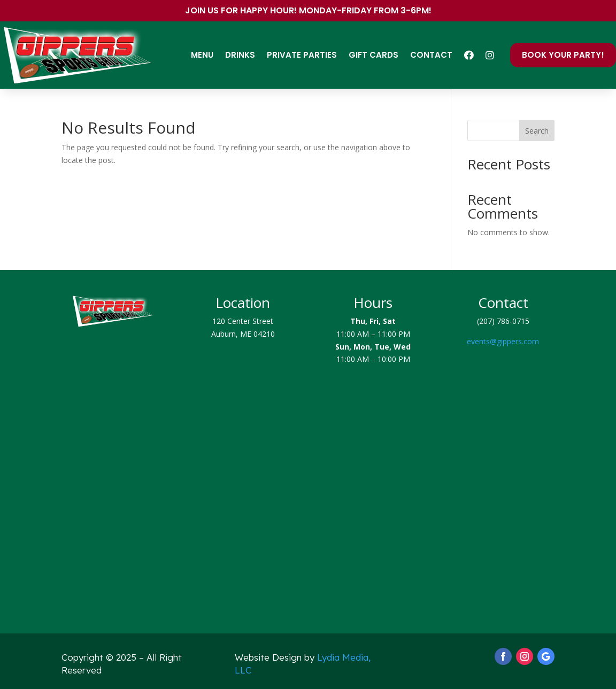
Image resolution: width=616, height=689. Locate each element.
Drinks (240, 55)
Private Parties (302, 55)
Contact (431, 55)
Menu (202, 55)
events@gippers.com (503, 341)
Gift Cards (374, 55)
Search (537, 131)
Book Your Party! (563, 55)
